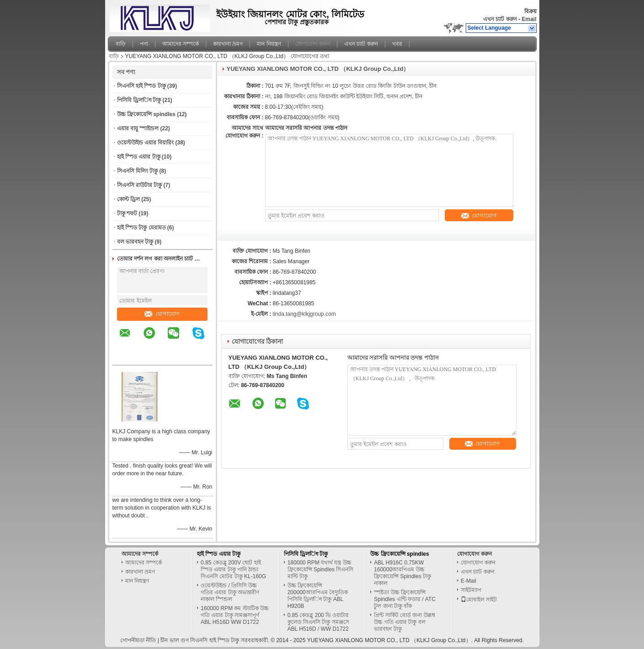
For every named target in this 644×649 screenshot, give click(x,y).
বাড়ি (121, 44)
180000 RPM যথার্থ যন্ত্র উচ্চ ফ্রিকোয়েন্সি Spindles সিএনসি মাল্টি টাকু (321, 569)
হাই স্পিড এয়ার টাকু (139, 157)
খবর (397, 44)
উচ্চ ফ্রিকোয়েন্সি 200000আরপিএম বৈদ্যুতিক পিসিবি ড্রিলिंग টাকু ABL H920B (318, 596)
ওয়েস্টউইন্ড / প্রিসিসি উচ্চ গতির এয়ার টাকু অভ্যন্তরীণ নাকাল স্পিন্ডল (230, 592)
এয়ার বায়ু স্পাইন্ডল (138, 128)
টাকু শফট (127, 213)
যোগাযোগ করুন (313, 44)
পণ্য (144, 44)
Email (529, 19)
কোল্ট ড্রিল (128, 199)
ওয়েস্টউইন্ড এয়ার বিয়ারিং (146, 143)
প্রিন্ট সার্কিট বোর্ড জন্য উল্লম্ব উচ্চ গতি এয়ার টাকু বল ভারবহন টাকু (404, 622)
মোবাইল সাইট (479, 600)
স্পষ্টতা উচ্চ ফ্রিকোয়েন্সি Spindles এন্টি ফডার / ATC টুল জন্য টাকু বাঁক (405, 599)
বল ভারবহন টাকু (135, 242)
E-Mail (468, 581)
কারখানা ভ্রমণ (228, 44)
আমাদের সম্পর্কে (181, 44)
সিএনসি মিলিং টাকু (138, 171)
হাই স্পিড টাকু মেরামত (141, 228)
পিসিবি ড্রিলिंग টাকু (139, 100)
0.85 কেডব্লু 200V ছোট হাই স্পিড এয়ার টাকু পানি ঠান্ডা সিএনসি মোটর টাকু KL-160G (233, 569)
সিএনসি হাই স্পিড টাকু (141, 86)
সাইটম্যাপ (471, 590)
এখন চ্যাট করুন (500, 19)
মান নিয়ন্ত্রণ (269, 44)
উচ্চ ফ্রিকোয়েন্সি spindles (146, 114)
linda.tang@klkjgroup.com (304, 314)
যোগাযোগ (162, 314)
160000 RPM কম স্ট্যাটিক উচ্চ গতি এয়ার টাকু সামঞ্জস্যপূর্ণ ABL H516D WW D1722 (235, 615)
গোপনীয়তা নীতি (138, 640)
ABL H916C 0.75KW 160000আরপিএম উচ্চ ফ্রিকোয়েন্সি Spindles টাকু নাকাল (402, 573)
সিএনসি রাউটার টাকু (140, 185)
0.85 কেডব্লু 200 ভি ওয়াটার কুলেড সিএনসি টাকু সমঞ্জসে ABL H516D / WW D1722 (318, 622)
